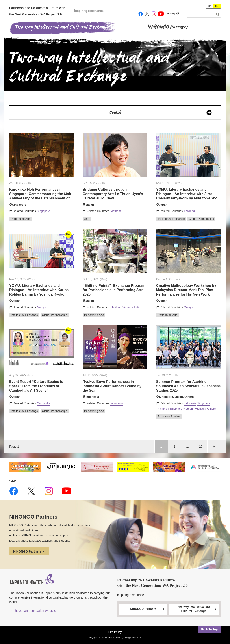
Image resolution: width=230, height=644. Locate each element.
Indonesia (117, 403)
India (137, 307)
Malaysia (43, 307)
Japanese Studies (169, 416)
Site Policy (115, 632)
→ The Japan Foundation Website (33, 611)
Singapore (44, 211)
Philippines (175, 409)
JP (209, 6)
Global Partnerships (201, 219)
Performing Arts (21, 219)
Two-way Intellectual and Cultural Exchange (197, 609)
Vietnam (116, 211)
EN (217, 6)
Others (211, 409)
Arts (87, 219)
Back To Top (209, 629)
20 (201, 447)
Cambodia (44, 403)
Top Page (173, 14)
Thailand (189, 211)
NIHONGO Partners (29, 551)
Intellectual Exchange (171, 219)
